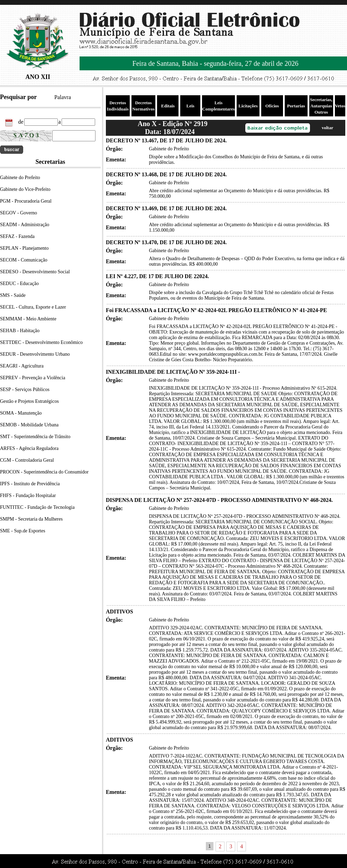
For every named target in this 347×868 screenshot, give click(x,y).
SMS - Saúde (13, 295)
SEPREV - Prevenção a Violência (33, 378)
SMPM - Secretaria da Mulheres (31, 519)
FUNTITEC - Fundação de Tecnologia (37, 507)
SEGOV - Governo (19, 213)
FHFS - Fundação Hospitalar (28, 495)
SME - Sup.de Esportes (23, 531)
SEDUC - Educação (19, 284)
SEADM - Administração (25, 225)
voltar (327, 128)
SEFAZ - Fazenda (17, 236)
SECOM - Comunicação (24, 260)
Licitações (248, 106)
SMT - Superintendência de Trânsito (35, 437)
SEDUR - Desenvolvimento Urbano (35, 354)
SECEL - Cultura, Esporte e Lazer (33, 307)
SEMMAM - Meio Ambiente (28, 319)
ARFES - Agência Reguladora (29, 448)
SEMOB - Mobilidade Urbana (29, 425)
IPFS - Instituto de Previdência (30, 484)
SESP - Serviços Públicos (25, 389)
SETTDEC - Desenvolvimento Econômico (41, 342)
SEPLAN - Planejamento (24, 248)
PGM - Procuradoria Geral (26, 201)
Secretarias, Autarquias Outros (321, 106)
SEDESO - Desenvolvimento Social (35, 272)
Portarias (296, 106)
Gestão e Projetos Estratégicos (29, 401)
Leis (190, 106)
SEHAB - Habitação (20, 331)
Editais (168, 106)
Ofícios (272, 106)
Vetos (340, 106)
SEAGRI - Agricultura (22, 366)
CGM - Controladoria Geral (27, 460)
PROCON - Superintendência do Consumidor (44, 472)
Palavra (63, 97)
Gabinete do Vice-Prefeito (25, 189)
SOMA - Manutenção (21, 413)
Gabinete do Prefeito (20, 178)
